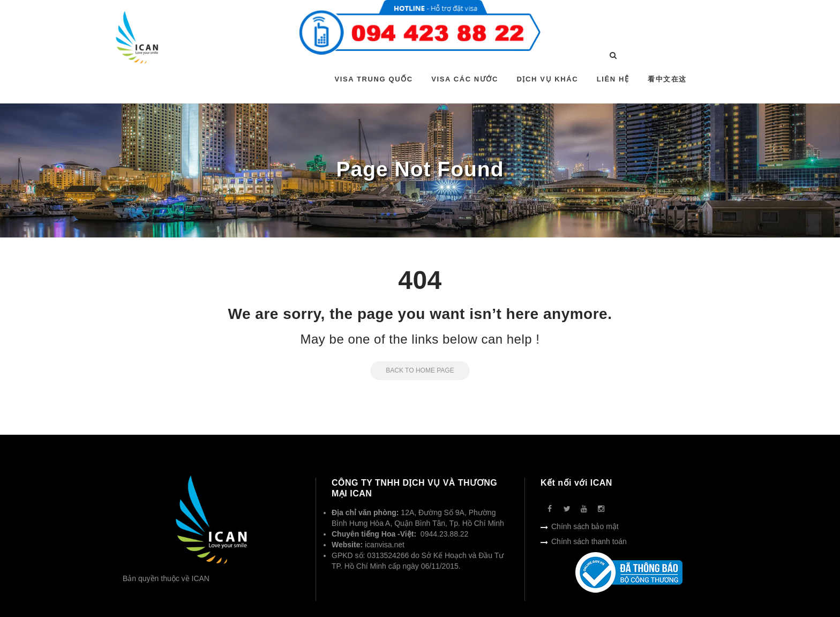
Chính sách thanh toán (589, 541)
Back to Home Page (412, 370)
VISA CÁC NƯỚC (465, 79)
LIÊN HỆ (613, 79)
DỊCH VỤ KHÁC (547, 79)
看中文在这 (667, 79)
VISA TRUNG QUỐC (374, 79)
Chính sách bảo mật (585, 526)
